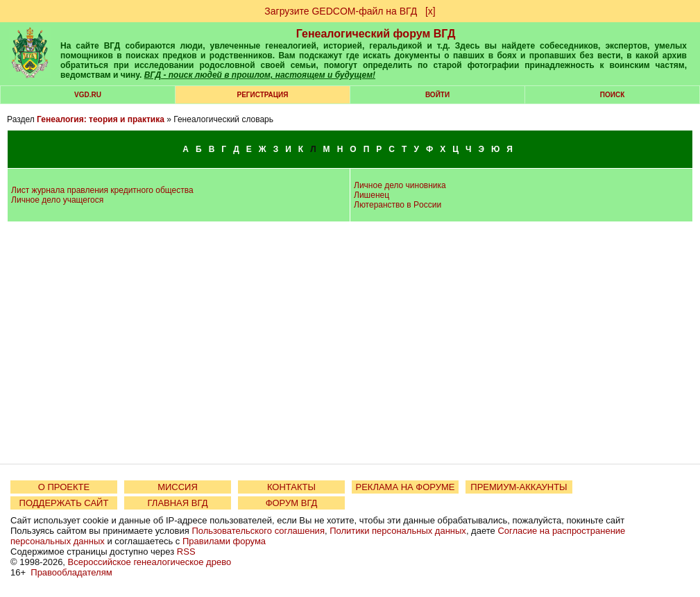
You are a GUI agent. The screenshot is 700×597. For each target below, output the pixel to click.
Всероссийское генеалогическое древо (150, 562)
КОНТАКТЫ (291, 487)
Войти (437, 95)
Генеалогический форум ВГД (376, 34)
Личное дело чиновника (400, 185)
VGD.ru (88, 95)
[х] (430, 11)
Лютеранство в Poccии (398, 205)
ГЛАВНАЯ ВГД (178, 503)
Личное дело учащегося (57, 200)
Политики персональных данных (398, 531)
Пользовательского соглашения (258, 531)
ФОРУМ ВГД (292, 503)
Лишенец (372, 195)
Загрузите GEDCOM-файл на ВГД (341, 11)
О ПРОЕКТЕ (64, 487)
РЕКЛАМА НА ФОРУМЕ (405, 487)
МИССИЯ (178, 487)
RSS (186, 552)
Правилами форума (224, 541)
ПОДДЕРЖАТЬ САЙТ (64, 503)
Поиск (612, 95)
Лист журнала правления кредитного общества (102, 190)
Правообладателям (71, 572)
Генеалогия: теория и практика (101, 119)
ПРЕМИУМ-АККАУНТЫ (519, 487)
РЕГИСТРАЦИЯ (263, 95)
